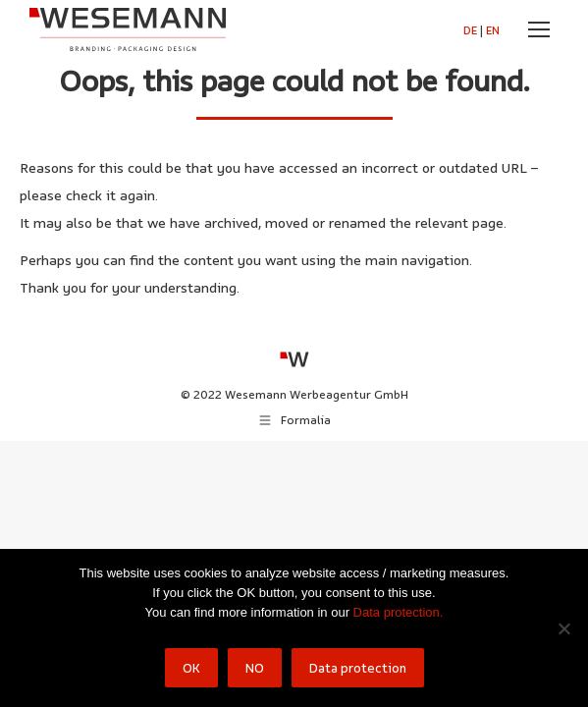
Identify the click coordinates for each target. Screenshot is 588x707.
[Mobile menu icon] (539, 29)
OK (191, 668)
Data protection (358, 668)
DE (470, 30)
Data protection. (399, 612)
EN (493, 30)
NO (255, 668)
